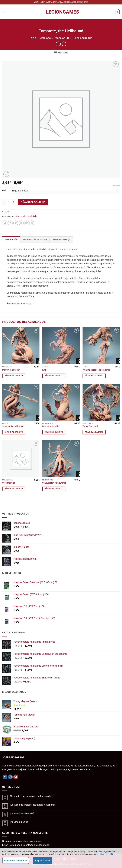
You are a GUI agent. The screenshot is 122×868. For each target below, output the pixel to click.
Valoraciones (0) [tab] (62, 240)
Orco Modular (9, 483)
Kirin (44, 370)
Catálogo (45, 38)
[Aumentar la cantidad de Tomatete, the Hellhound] (14, 202)
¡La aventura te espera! (22, 813)
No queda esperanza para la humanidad (31, 796)
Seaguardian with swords (54, 483)
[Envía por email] (21, 223)
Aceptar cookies (42, 860)
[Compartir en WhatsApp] (5, 223)
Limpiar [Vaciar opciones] (117, 186)
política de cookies (106, 854)
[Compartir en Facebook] (10, 223)
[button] (4, 12)
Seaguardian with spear (13, 426)
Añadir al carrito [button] (14, 376)
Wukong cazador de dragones (96, 370)
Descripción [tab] (11, 240)
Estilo (5, 190)
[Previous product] (64, 44)
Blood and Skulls (83, 38)
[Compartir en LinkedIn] (32, 223)
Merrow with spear (11, 370)
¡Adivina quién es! (19, 822)
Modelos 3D (62, 38)
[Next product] (58, 44)
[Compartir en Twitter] (16, 223)
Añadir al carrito (33, 202)
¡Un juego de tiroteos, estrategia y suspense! (33, 805)
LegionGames (61, 12)
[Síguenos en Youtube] (16, 777)
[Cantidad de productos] (9, 202)
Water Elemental (90, 426)
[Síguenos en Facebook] (5, 777)
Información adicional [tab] (35, 240)
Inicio (33, 38)
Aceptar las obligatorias (16, 860)
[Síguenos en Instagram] (10, 777)
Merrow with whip (51, 426)
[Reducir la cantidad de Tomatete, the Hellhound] (4, 202)
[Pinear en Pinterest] (27, 223)
